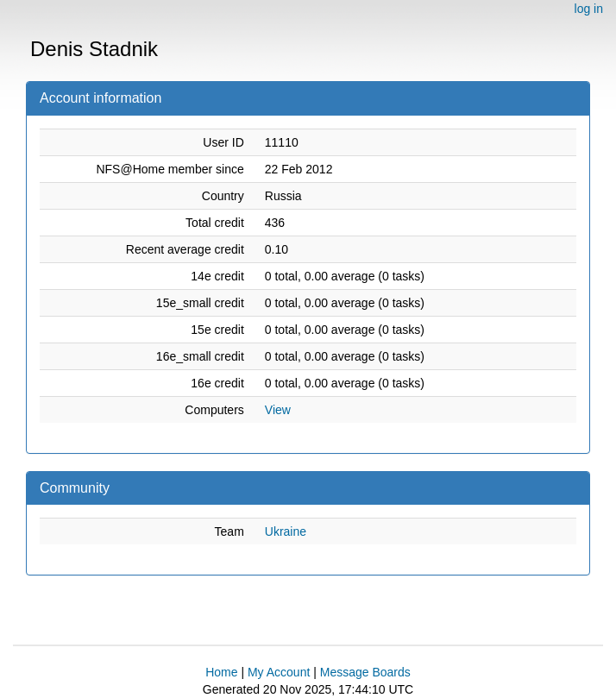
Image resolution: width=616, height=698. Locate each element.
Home (221, 672)
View (278, 410)
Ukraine (286, 531)
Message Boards (365, 672)
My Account (279, 672)
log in (589, 9)
